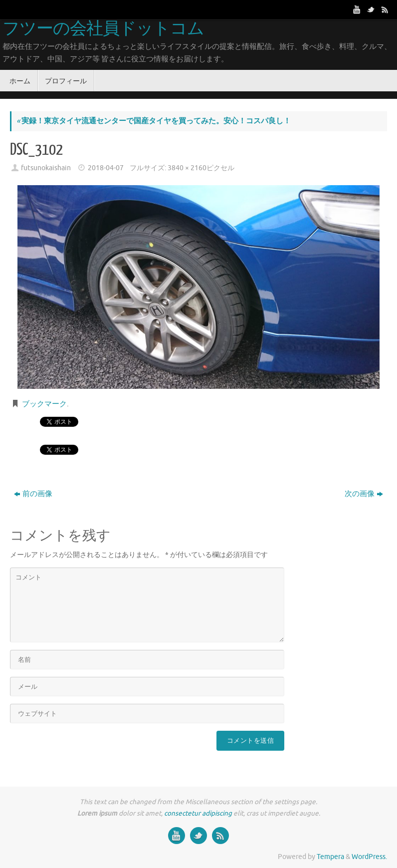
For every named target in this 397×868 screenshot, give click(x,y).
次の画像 (364, 494)
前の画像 (33, 494)
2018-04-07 (106, 168)
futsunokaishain (46, 168)
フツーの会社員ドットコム (103, 29)
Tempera (330, 857)
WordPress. (369, 857)
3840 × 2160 (187, 168)
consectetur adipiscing (198, 813)
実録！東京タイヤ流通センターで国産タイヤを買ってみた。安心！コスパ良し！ (154, 121)
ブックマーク (44, 404)
